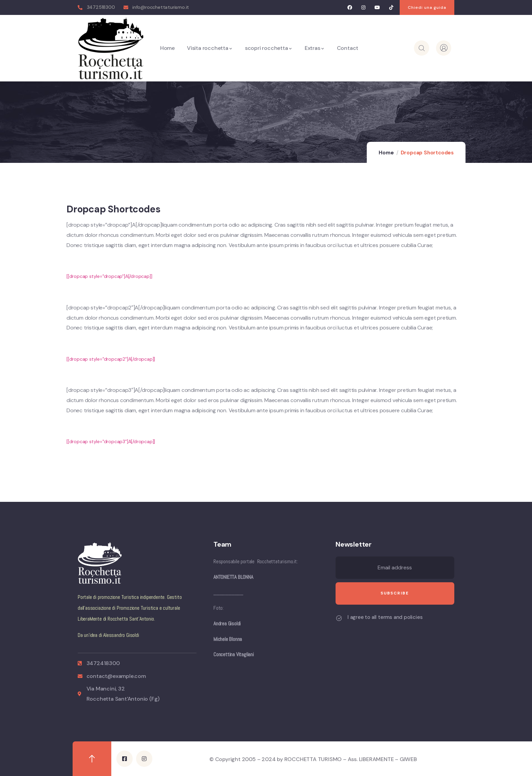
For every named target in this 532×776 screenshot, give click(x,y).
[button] (427, 7)
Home (386, 153)
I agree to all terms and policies (385, 617)
